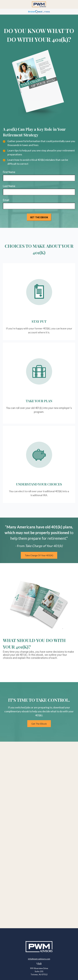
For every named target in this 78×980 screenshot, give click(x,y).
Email (6, 200)
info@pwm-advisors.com (39, 959)
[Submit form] (39, 217)
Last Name (9, 186)
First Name (9, 172)
